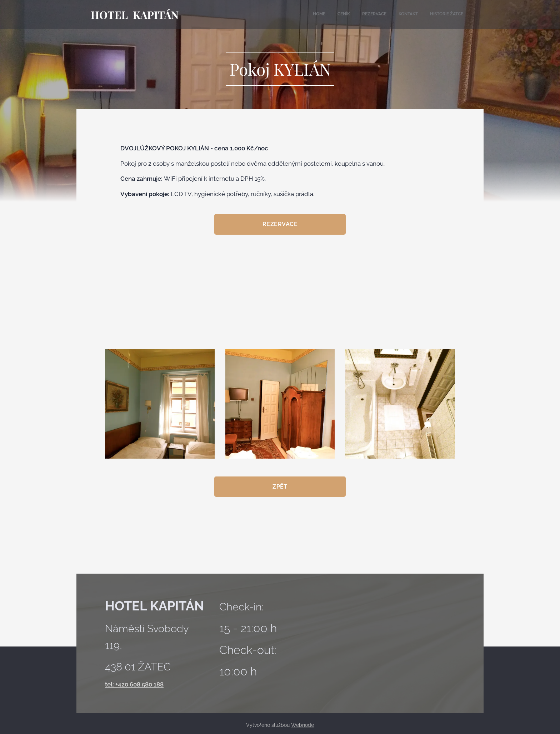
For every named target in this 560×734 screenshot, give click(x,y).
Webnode (302, 725)
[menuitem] (415, 15)
